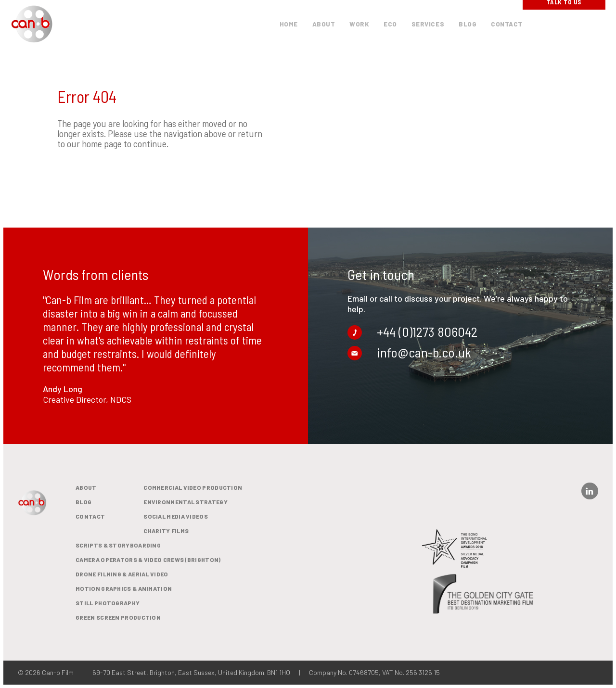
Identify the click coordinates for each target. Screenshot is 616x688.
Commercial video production (193, 487)
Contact (90, 516)
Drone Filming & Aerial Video (122, 574)
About (86, 487)
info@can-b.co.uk (413, 349)
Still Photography (108, 603)
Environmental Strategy (186, 502)
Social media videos (176, 516)
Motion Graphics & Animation (124, 588)
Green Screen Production (118, 617)
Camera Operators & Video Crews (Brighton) (148, 560)
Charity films (166, 531)
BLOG (83, 502)
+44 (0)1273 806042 (416, 328)
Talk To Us (564, 24)
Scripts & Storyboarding (118, 545)
